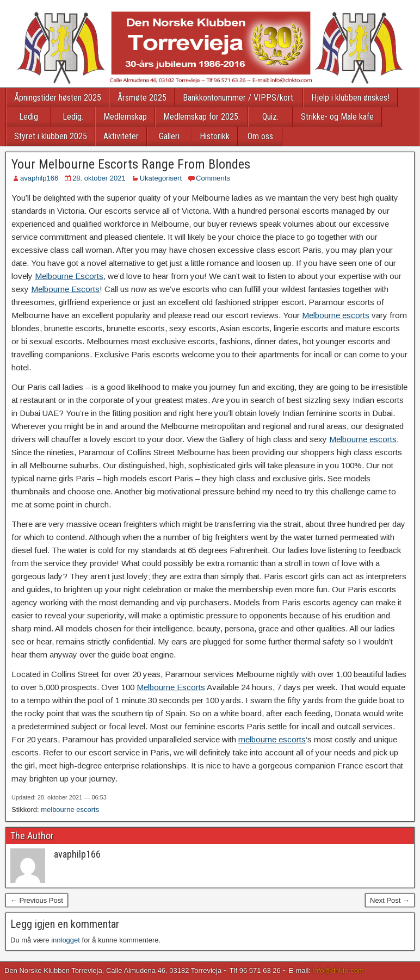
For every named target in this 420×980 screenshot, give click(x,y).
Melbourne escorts (336, 315)
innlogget (66, 940)
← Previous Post (37, 900)
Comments (213, 178)
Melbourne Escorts (69, 276)
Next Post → (390, 900)
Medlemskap (125, 117)
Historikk (215, 136)
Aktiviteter (121, 136)
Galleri (169, 136)
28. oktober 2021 (99, 178)
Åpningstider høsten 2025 (58, 98)
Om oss (260, 136)
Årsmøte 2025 (142, 98)
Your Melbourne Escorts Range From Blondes (131, 164)
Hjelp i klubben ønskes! (350, 98)
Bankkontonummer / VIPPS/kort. (239, 98)
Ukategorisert (161, 178)
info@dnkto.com (338, 970)
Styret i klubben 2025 (51, 136)
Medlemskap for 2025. (202, 117)
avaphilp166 (39, 178)
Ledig (29, 117)
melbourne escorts (272, 739)
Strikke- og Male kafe (337, 117)
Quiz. (270, 117)
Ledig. (73, 117)
